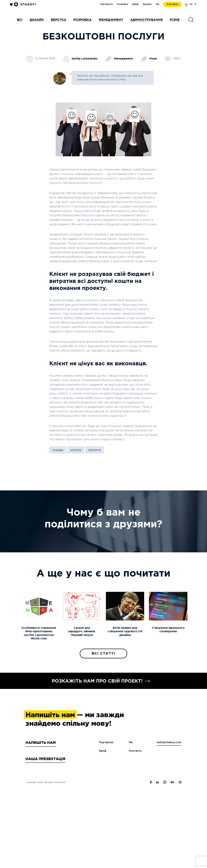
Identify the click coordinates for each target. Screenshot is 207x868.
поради (58, 450)
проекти (94, 450)
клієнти (76, 450)
